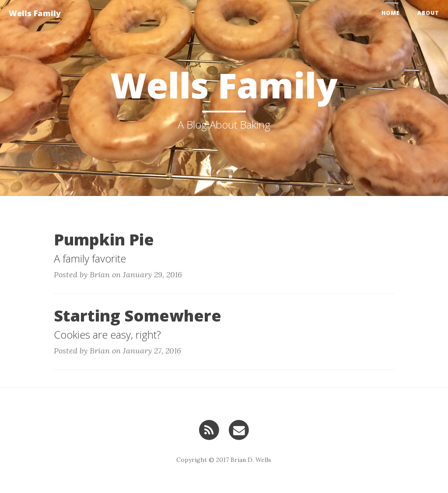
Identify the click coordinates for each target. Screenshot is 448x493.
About (428, 13)
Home (391, 13)
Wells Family (35, 13)
